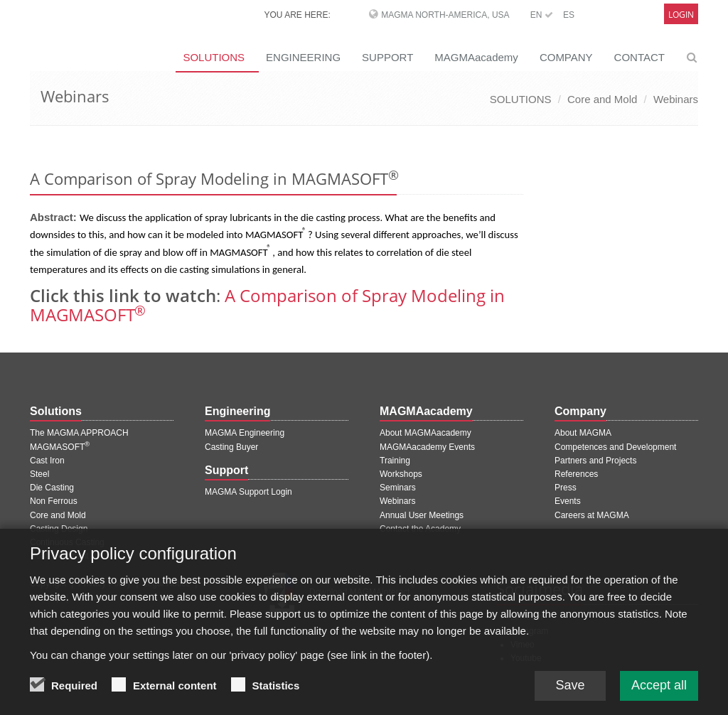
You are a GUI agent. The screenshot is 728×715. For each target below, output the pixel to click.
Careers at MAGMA (592, 515)
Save (570, 695)
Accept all (659, 695)
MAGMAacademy (476, 57)
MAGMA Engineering (245, 433)
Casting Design (59, 529)
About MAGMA (583, 433)
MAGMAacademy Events (427, 447)
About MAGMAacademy (425, 433)
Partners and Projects (595, 461)
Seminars (398, 488)
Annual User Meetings (422, 515)
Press (566, 488)
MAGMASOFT (60, 447)
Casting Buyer (231, 447)
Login (681, 15)
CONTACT (639, 57)
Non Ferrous (54, 501)
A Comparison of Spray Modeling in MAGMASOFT (267, 305)
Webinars (676, 99)
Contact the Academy (420, 529)
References (576, 474)
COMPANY (566, 57)
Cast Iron (47, 461)
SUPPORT (387, 57)
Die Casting (52, 488)
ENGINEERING (303, 57)
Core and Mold (602, 99)
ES (569, 15)
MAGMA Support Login (248, 492)
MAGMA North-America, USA (445, 15)
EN (542, 15)
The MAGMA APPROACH (79, 433)
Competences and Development (615, 447)
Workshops (401, 474)
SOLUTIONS (214, 57)
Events (568, 501)
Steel (39, 474)
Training (395, 461)
